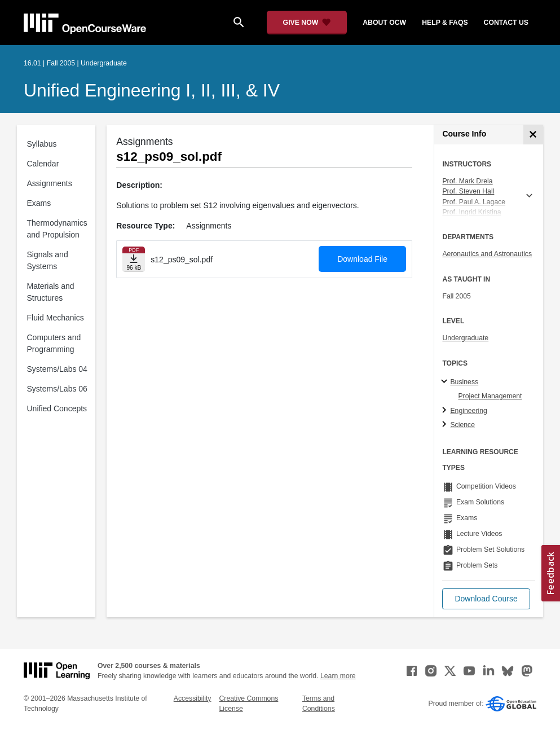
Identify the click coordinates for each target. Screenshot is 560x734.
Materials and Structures (51, 292)
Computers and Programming (54, 343)
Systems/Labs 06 (57, 389)
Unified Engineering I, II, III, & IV (152, 90)
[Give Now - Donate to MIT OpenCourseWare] (307, 23)
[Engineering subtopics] (446, 411)
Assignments (50, 183)
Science (462, 425)
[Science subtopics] (446, 425)
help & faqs (445, 23)
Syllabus (42, 144)
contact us (506, 23)
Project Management (490, 396)
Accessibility (193, 698)
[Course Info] (533, 135)
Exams (39, 203)
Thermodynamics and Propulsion (57, 229)
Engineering (468, 411)
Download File (362, 259)
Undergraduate (465, 338)
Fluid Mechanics (56, 318)
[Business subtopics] (446, 382)
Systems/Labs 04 (57, 369)
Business (464, 382)
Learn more (338, 676)
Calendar (43, 164)
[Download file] (134, 259)
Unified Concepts (57, 408)
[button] (486, 599)
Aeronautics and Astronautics (487, 254)
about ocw (384, 23)
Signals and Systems (48, 260)
